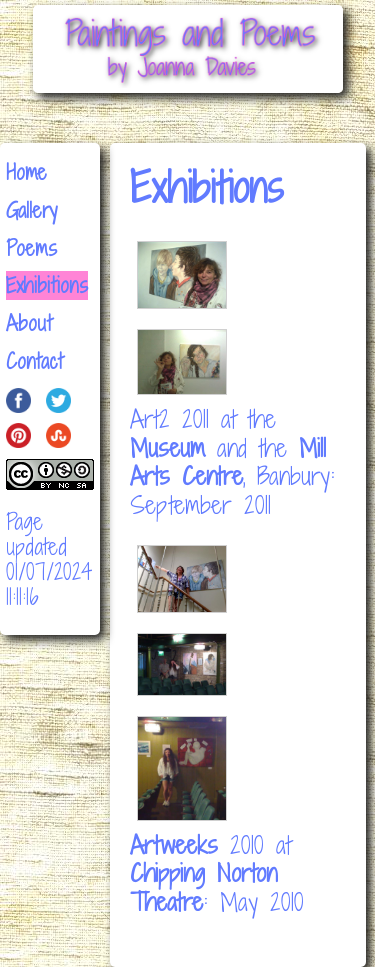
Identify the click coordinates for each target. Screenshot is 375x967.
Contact (34, 361)
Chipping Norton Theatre (203, 887)
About (29, 323)
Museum (167, 447)
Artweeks (174, 844)
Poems (31, 248)
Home (26, 172)
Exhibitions (47, 285)
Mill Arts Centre (228, 462)
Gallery (31, 210)
